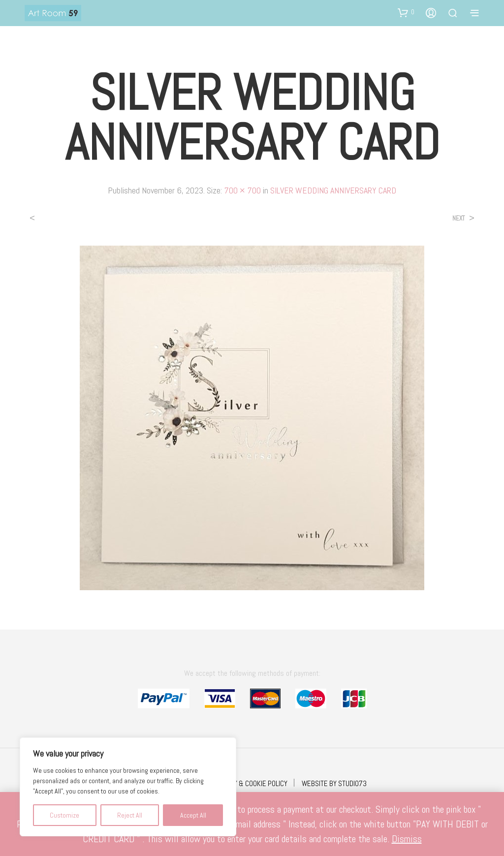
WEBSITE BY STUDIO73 (334, 783)
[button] (406, 12)
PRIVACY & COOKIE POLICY (251, 783)
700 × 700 (242, 190)
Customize (64, 815)
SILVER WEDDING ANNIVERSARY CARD (333, 190)
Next (458, 218)
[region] (128, 787)
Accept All (193, 815)
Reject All (130, 815)
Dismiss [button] (407, 839)
